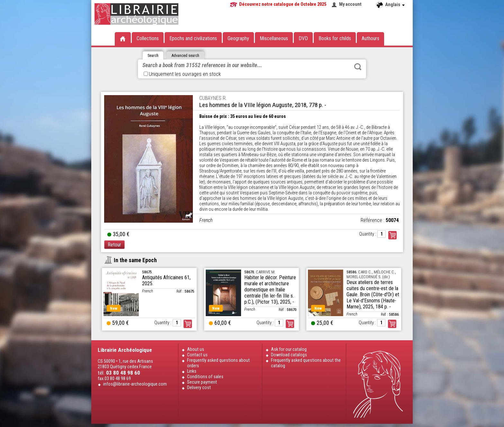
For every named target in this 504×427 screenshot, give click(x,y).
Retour (114, 245)
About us (196, 349)
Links (192, 371)
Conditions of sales (205, 377)
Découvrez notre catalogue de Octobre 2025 (283, 4)
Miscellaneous (274, 38)
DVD (303, 38)
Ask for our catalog (289, 349)
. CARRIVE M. (260, 272)
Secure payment (202, 382)
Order (188, 324)
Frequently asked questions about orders (218, 363)
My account (350, 4)
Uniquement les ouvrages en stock (182, 74)
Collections (148, 38)
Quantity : (368, 234)
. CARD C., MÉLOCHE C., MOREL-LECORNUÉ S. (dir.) (371, 274)
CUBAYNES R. (213, 98)
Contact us (197, 355)
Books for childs (335, 38)
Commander (392, 235)
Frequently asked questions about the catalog (306, 363)
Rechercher (358, 67)
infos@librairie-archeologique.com (135, 384)
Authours (370, 38)
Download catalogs (289, 355)
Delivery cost (199, 388)
